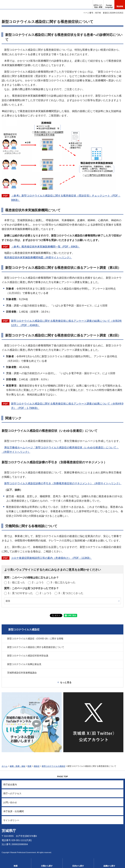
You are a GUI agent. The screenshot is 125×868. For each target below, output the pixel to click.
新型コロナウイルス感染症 (24, 630)
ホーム (5, 766)
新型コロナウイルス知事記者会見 (24, 664)
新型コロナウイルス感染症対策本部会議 (28, 656)
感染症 (37, 766)
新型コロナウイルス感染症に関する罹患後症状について (36, 647)
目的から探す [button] (78, 866)
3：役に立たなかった (63, 582)
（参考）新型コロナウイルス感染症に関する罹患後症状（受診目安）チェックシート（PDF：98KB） (66, 198)
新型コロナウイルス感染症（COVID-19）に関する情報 (35, 639)
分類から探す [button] (47, 866)
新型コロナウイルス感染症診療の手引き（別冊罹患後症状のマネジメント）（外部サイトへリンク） (63, 483)
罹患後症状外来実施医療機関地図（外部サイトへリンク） (38, 257)
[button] (109, 5)
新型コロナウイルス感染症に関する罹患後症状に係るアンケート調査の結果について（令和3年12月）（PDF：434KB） (66, 323)
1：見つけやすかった (20, 593)
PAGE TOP (62, 776)
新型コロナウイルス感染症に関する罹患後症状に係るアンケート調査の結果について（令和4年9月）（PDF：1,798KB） (67, 406)
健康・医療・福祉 (18, 766)
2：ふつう (38, 582)
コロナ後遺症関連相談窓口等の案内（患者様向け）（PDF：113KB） (51, 558)
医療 (29, 766)
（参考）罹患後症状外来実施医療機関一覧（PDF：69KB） (45, 247)
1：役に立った (17, 582)
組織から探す (109, 866)
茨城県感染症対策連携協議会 (22, 673)
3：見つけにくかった (71, 593)
